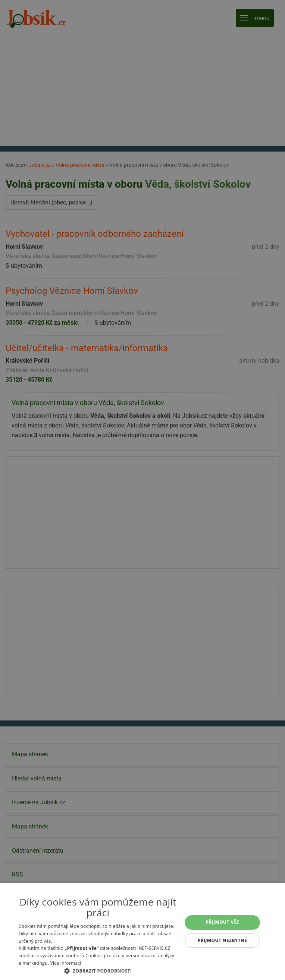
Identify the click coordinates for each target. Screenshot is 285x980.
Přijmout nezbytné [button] (223, 940)
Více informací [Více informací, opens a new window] (66, 963)
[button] (98, 971)
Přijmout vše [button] (222, 922)
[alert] (142, 490)
